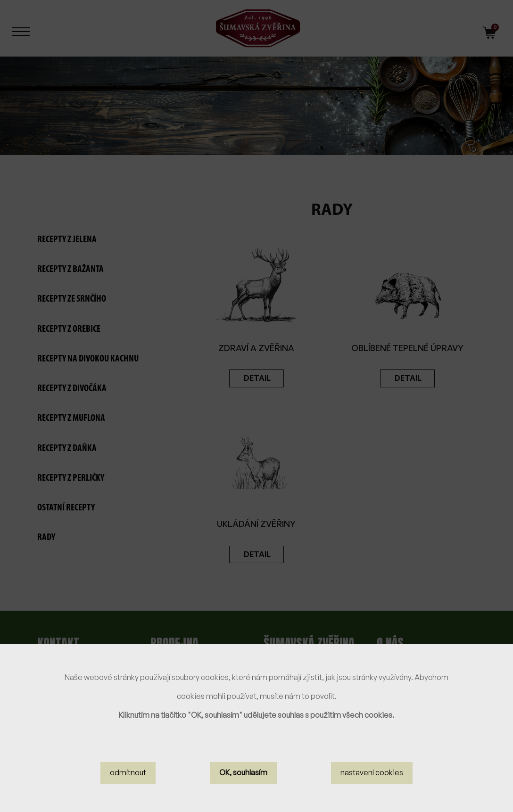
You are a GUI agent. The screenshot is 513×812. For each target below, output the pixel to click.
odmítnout (128, 772)
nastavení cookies (372, 772)
